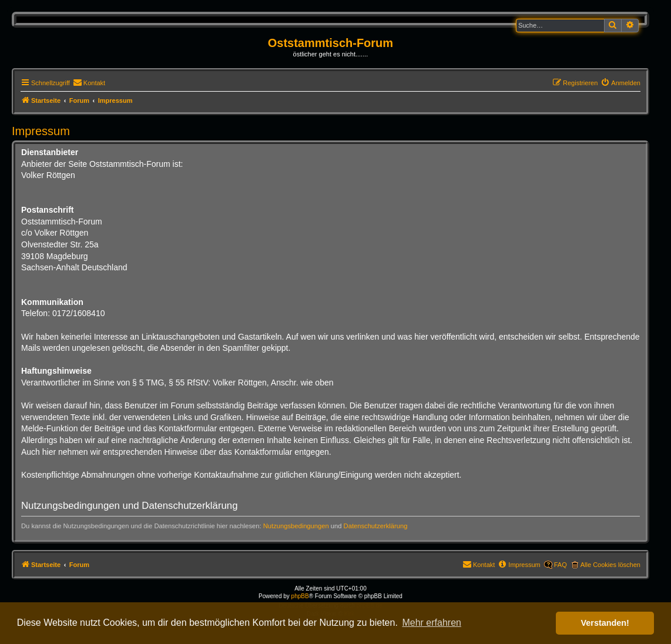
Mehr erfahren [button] (432, 623)
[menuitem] (89, 83)
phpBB (300, 596)
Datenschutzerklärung (376, 526)
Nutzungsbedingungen (296, 526)
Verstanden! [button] (605, 623)
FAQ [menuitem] (561, 565)
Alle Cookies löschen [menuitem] (610, 565)
